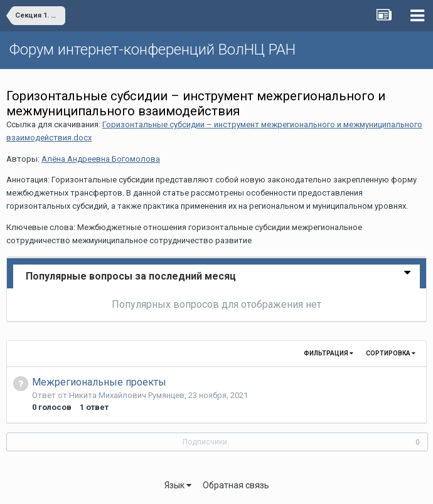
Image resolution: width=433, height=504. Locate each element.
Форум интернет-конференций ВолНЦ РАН (152, 50)
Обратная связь (236, 485)
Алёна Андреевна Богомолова (101, 159)
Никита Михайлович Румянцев (127, 395)
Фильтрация (329, 353)
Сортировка (391, 353)
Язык (178, 485)
